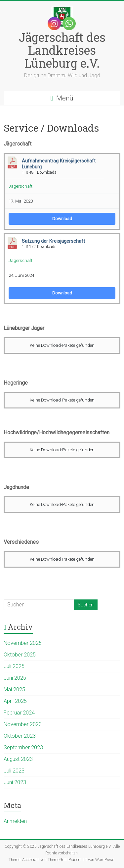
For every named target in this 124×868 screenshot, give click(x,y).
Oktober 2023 (20, 736)
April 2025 (15, 701)
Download (62, 219)
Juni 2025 (15, 678)
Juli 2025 (14, 666)
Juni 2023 (15, 782)
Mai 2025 (14, 689)
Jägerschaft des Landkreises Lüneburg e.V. (62, 50)
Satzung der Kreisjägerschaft (53, 241)
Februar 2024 (19, 713)
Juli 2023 (14, 771)
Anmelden (15, 821)
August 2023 (18, 759)
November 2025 (23, 643)
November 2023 (23, 724)
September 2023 (23, 747)
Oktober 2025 (20, 655)
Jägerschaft (21, 186)
